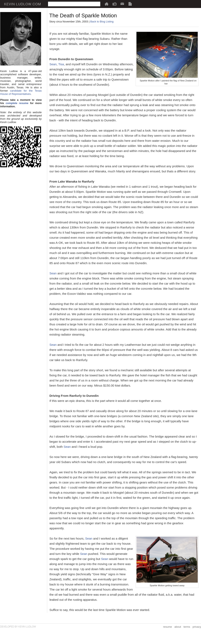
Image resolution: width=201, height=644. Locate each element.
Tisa (61, 64)
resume (167, 627)
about (178, 627)
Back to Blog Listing (102, 22)
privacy (197, 627)
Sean (53, 64)
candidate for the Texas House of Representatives (21, 92)
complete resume (17, 103)
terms (187, 627)
